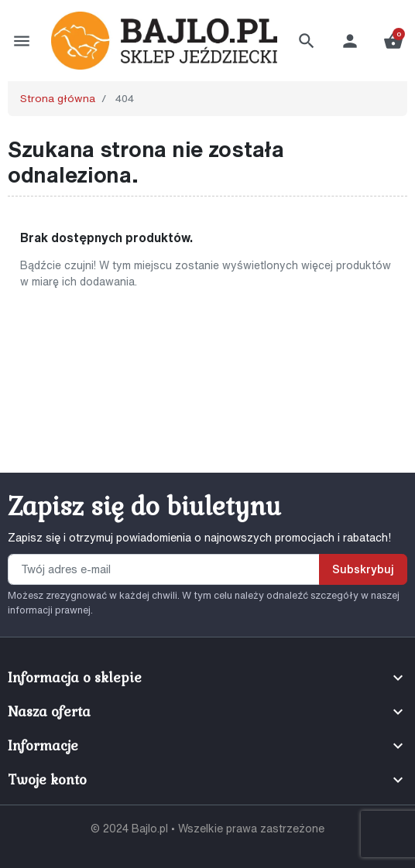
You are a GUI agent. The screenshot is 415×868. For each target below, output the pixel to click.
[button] (307, 41)
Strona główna (58, 98)
